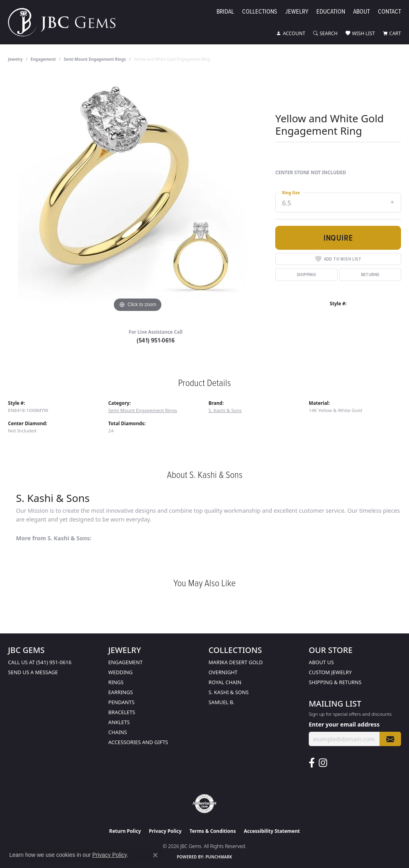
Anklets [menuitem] (119, 722)
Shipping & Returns (335, 682)
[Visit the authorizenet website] (204, 804)
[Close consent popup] (155, 855)
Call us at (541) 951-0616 (40, 662)
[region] (138, 194)
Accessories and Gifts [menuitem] (138, 742)
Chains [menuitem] (118, 732)
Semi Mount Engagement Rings (95, 59)
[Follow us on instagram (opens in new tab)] (323, 763)
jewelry (15, 59)
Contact (389, 12)
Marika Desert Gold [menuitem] (236, 662)
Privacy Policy (165, 831)
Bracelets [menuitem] (122, 712)
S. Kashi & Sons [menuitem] (229, 692)
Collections (260, 12)
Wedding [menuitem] (120, 672)
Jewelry (297, 12)
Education (331, 12)
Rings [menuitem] (116, 682)
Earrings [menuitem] (121, 692)
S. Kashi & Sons (225, 410)
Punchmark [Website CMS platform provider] (219, 857)
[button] (291, 34)
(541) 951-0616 (156, 340)
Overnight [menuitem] (223, 672)
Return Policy (125, 831)
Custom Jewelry (330, 672)
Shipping (306, 274)
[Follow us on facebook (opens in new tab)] (312, 763)
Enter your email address (344, 724)
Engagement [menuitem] (125, 662)
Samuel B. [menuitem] (221, 702)
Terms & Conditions (213, 831)
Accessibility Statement (272, 831)
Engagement (43, 59)
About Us (321, 662)
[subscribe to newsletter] (390, 739)
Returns (370, 274)
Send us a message (33, 672)
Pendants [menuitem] (121, 702)
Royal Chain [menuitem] (225, 682)
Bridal (225, 12)
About (361, 12)
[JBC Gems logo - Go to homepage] (66, 22)
